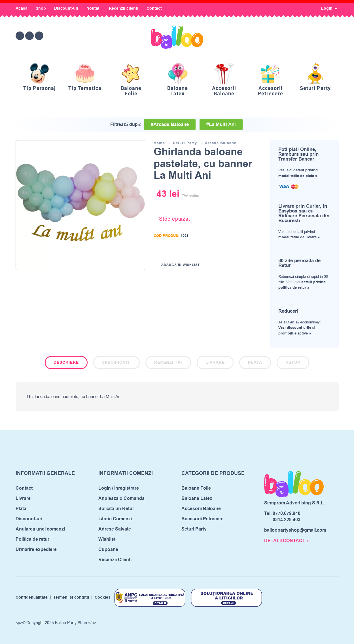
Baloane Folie (196, 488)
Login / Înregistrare (119, 488)
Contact (154, 9)
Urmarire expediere (36, 550)
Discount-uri (66, 9)
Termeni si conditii (71, 598)
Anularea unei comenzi (40, 529)
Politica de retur (32, 539)
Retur (293, 363)
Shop (41, 9)
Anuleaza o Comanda (121, 498)
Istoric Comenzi (115, 519)
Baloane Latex (197, 498)
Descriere (66, 363)
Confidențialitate (32, 598)
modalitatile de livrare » (299, 237)
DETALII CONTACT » (287, 541)
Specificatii (116, 363)
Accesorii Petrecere (203, 519)
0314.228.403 (287, 520)
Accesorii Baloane (201, 509)
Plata (255, 363)
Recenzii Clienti (115, 560)
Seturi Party (185, 143)
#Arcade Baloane (170, 125)
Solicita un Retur (116, 509)
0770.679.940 (287, 513)
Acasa (22, 9)
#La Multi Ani (221, 125)
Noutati (94, 9)
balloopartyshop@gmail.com (295, 530)
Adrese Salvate (115, 529)
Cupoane (108, 550)
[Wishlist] (287, 36)
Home (159, 143)
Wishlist (107, 539)
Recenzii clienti (124, 9)
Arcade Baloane (221, 143)
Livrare (215, 363)
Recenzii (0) (168, 363)
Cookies (103, 598)
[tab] (66, 364)
